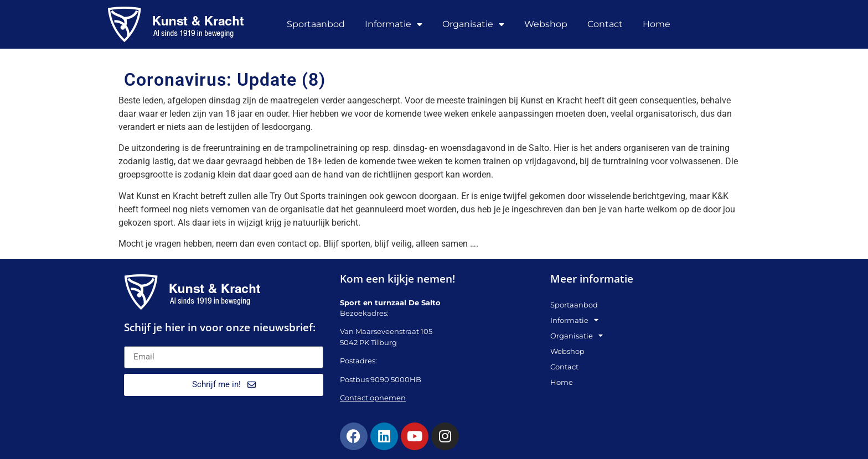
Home (657, 24)
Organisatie (473, 24)
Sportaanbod (316, 24)
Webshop (546, 24)
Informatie (394, 24)
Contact (605, 24)
